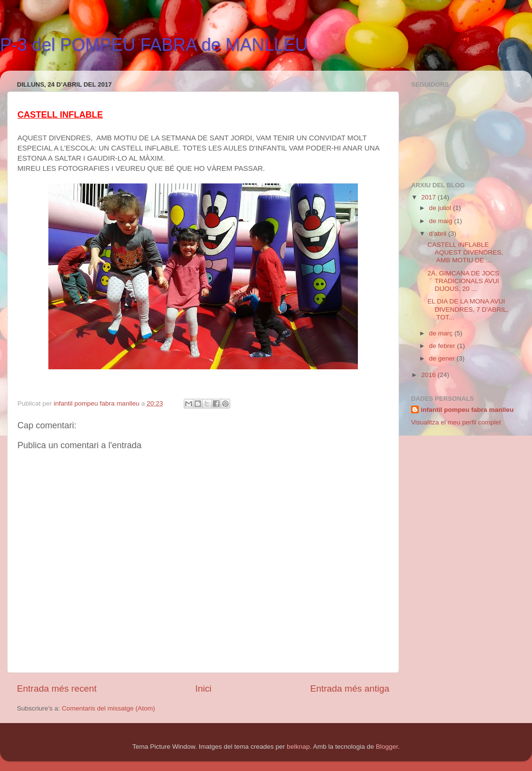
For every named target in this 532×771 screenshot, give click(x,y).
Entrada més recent (57, 688)
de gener (443, 358)
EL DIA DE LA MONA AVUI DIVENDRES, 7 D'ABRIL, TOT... (468, 309)
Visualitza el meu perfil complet (456, 422)
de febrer (443, 346)
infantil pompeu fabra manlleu (467, 410)
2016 (429, 375)
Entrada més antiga (350, 688)
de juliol (441, 208)
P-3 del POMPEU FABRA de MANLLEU (154, 45)
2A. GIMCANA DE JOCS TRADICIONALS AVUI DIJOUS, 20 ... (464, 281)
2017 (429, 197)
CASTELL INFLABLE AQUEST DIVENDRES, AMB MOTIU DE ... (465, 252)
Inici (204, 688)
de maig (442, 221)
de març (442, 333)
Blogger (387, 747)
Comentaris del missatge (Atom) (109, 708)
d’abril (439, 234)
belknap (298, 747)
